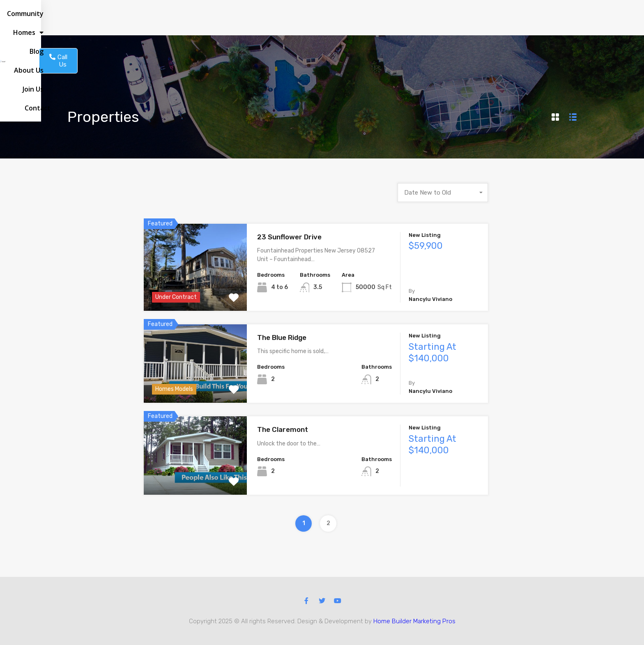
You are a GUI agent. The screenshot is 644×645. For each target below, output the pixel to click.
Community (309, 18)
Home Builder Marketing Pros (414, 621)
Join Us (449, 18)
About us (414, 18)
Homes (352, 18)
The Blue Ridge (282, 337)
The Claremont (283, 429)
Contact (482, 18)
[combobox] (443, 193)
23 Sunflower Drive (289, 237)
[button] (530, 18)
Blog (383, 18)
